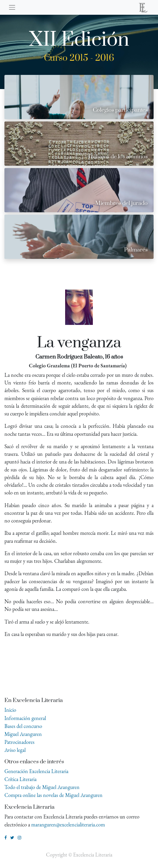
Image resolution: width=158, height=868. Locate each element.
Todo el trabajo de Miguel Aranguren (42, 787)
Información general (25, 718)
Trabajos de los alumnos (118, 157)
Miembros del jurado (121, 203)
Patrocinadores (19, 742)
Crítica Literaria (20, 779)
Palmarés (136, 250)
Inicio (10, 710)
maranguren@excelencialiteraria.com (68, 825)
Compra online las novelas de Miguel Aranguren (54, 795)
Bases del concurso (23, 726)
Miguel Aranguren (23, 734)
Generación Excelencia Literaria (36, 771)
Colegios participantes (120, 110)
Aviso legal (15, 750)
